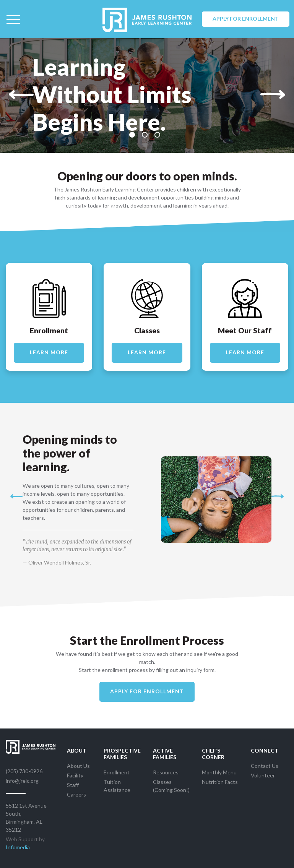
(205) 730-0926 (24, 771)
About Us (78, 766)
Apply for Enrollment (246, 19)
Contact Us (265, 766)
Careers (76, 794)
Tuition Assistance (117, 786)
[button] (21, 94)
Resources (166, 772)
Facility (75, 775)
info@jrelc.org (22, 781)
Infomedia (18, 847)
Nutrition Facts (220, 782)
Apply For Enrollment (147, 691)
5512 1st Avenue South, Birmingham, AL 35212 (26, 818)
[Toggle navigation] (13, 19)
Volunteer (263, 775)
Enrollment (117, 772)
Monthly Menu (219, 772)
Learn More (49, 352)
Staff (73, 785)
